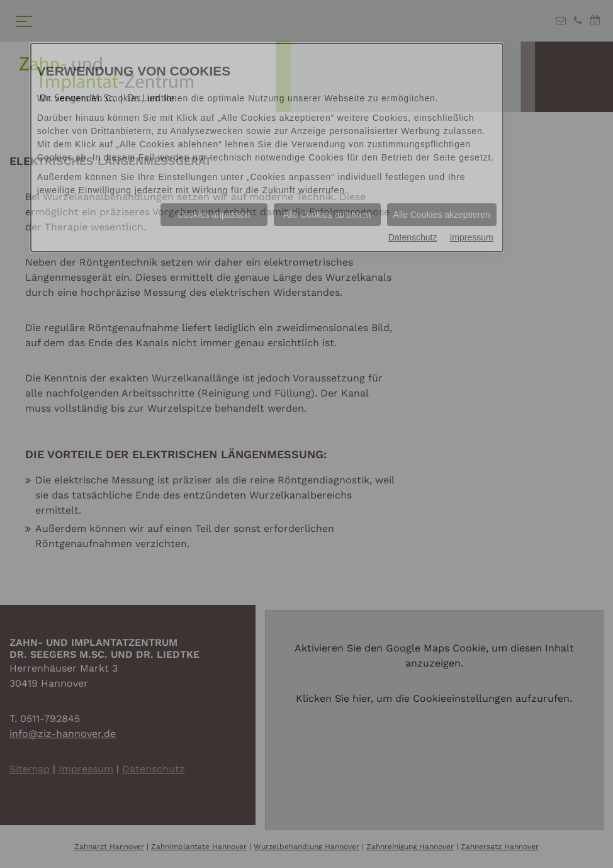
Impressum (471, 237)
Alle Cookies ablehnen (327, 215)
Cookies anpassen (214, 215)
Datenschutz (413, 237)
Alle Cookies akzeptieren (442, 215)
